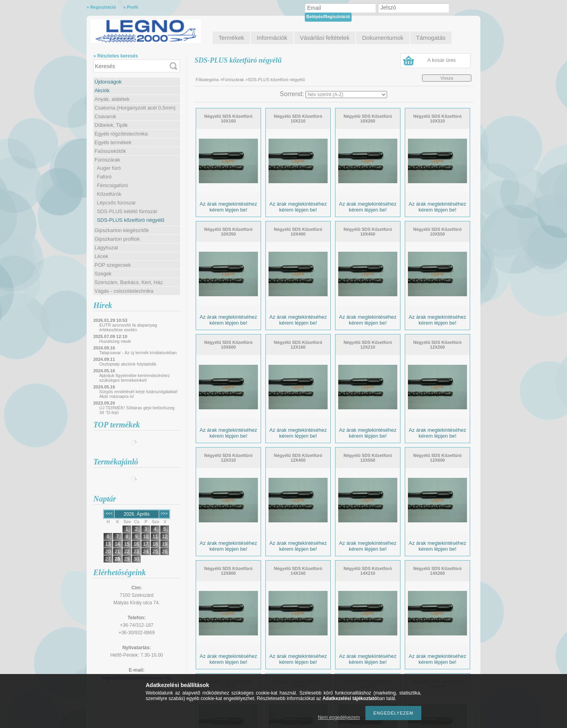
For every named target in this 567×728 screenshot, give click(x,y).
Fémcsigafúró (112, 185)
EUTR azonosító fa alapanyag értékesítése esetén (128, 327)
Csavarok (105, 116)
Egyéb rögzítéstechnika (121, 134)
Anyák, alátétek (112, 99)
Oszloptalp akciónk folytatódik (128, 364)
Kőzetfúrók (109, 194)
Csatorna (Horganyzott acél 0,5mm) (135, 108)
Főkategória (207, 80)
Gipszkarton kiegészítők (122, 230)
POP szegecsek (113, 265)
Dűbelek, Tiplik (111, 125)
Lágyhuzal (106, 248)
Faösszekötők (110, 151)
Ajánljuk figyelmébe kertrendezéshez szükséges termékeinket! (134, 378)
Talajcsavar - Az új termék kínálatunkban (138, 353)
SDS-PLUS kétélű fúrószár (127, 211)
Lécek (101, 256)
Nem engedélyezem (339, 717)
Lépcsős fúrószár (116, 203)
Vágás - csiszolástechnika (124, 291)
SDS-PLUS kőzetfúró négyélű (131, 220)
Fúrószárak (107, 160)
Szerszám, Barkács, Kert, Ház (129, 282)
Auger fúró (109, 168)
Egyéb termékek (113, 142)
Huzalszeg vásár (115, 341)
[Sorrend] (346, 95)
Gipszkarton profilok (117, 239)
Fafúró (104, 177)
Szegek (103, 274)
